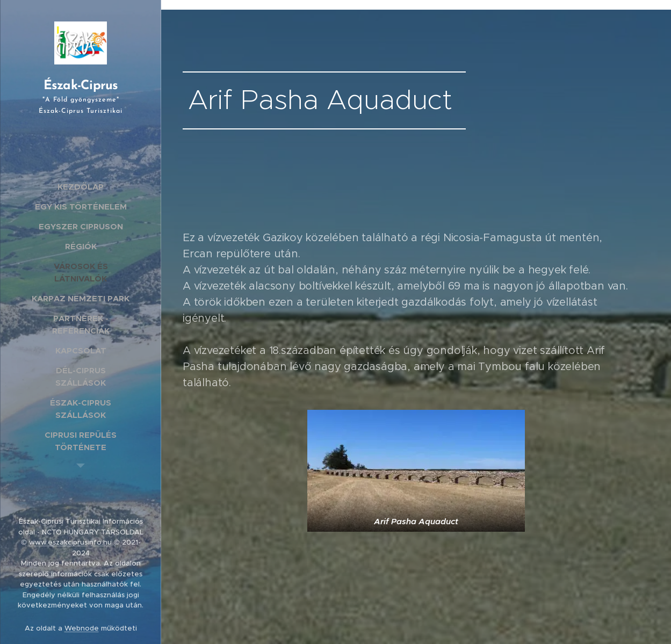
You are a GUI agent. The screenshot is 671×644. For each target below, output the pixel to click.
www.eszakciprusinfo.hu (70, 542)
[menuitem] (81, 187)
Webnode (82, 628)
